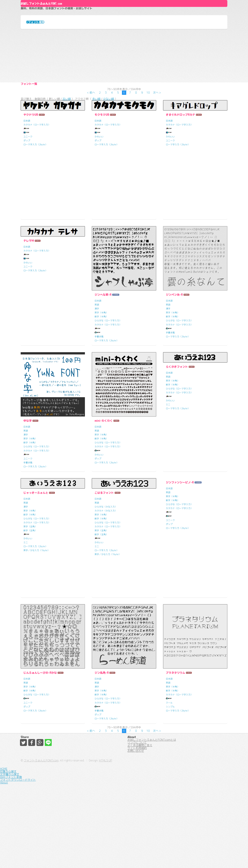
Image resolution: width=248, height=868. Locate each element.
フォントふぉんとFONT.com (99, 859)
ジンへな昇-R (103, 340)
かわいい (99, 182)
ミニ (168, 450)
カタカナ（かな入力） (106, 556)
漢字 (97, 354)
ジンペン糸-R (174, 340)
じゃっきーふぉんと (36, 538)
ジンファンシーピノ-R (180, 528)
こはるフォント (104, 538)
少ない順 (108, 142)
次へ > (157, 133)
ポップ (27, 186)
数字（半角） (101, 362)
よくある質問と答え (140, 823)
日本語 (27, 166)
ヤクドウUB (31, 160)
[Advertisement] (124, 79)
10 (148, 133)
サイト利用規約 (137, 829)
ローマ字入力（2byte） (35, 190)
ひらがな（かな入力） (106, 552)
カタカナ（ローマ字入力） (37, 170)
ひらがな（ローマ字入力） (108, 366)
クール (169, 748)
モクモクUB (102, 160)
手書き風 (99, 382)
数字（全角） (30, 576)
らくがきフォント (177, 412)
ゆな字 (28, 466)
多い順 (96, 142)
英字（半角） (101, 358)
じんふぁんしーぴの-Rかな (40, 718)
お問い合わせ (136, 835)
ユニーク (28, 182)
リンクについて (137, 816)
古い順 (67, 142)
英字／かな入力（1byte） (37, 595)
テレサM (29, 286)
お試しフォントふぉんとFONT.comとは (152, 810)
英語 (97, 350)
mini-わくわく (104, 466)
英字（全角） (30, 572)
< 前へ (91, 133)
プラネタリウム (175, 718)
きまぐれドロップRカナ (180, 160)
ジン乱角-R (102, 718)
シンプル (170, 752)
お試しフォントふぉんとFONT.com (77, 19)
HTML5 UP (163, 859)
